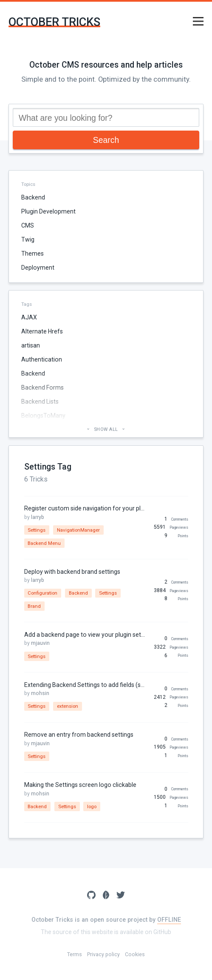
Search (106, 140)
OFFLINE (169, 920)
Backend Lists (40, 402)
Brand (34, 606)
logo (92, 806)
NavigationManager (78, 530)
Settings (37, 530)
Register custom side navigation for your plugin (85, 508)
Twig (28, 239)
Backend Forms (42, 387)
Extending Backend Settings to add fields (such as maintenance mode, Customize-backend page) (85, 685)
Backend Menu (44, 543)
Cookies (135, 954)
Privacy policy (103, 954)
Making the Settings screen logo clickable (80, 785)
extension (68, 706)
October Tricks (54, 22)
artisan (31, 345)
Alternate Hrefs (42, 331)
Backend (33, 197)
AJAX (29, 317)
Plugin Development (48, 211)
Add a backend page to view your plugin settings (85, 635)
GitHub (162, 932)
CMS (28, 225)
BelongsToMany (43, 416)
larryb (38, 517)
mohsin (40, 693)
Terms (75, 954)
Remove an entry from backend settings (79, 735)
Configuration (42, 593)
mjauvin (40, 643)
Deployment (38, 268)
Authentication (42, 359)
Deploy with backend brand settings (72, 572)
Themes (33, 254)
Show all (106, 429)
